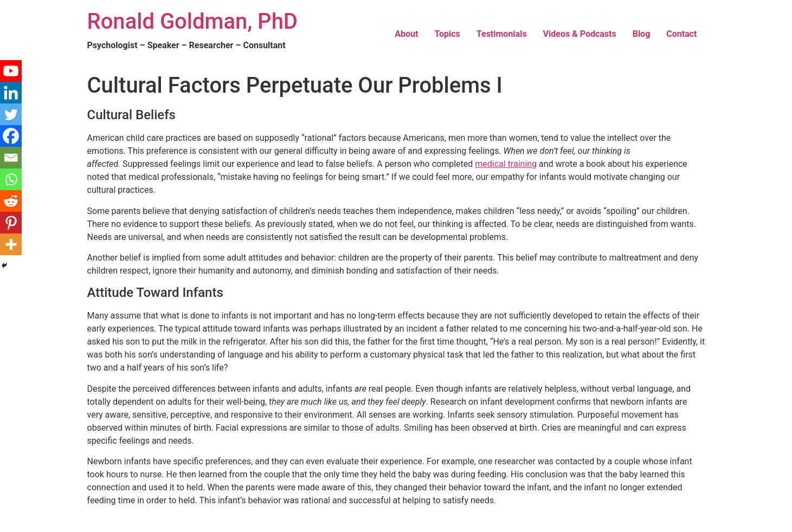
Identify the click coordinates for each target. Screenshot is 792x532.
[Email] (11, 158)
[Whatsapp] (11, 179)
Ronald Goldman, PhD (192, 21)
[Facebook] (11, 136)
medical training (506, 164)
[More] (11, 244)
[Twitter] (11, 114)
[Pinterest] (11, 223)
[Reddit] (11, 201)
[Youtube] (11, 71)
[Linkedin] (11, 93)
